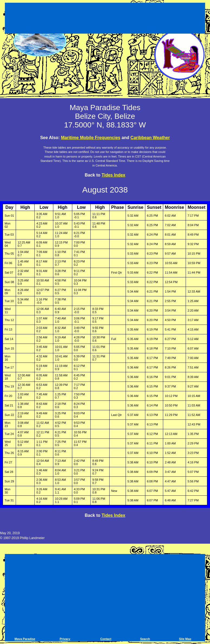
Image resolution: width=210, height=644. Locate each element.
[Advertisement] (105, 19)
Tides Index (113, 175)
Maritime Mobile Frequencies (91, 138)
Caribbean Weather (150, 138)
